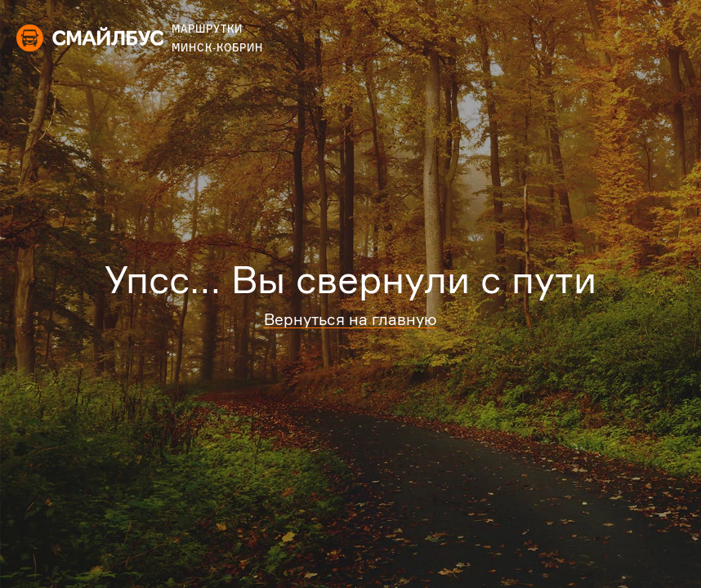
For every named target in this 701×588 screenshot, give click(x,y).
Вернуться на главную (350, 319)
